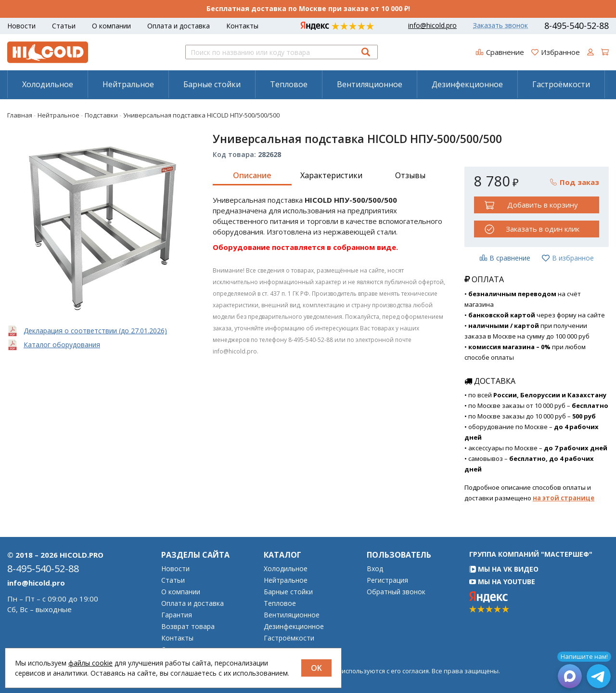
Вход (375, 569)
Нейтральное (128, 84)
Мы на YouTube (502, 582)
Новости (21, 26)
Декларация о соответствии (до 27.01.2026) (95, 331)
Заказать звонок (500, 26)
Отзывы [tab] (410, 175)
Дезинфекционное (467, 84)
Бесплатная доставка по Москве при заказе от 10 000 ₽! (308, 8)
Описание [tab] (252, 175)
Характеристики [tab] (331, 175)
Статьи (64, 26)
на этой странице (564, 498)
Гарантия (177, 615)
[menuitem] (47, 84)
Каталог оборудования (62, 345)
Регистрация (387, 580)
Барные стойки (212, 84)
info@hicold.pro (432, 26)
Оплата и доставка (179, 26)
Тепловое (289, 84)
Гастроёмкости (561, 84)
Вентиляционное (370, 84)
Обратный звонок (396, 592)
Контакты (242, 26)
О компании (111, 26)
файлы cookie (90, 663)
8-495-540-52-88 (577, 26)
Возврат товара (188, 627)
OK (316, 668)
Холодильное (48, 84)
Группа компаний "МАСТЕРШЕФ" (531, 554)
